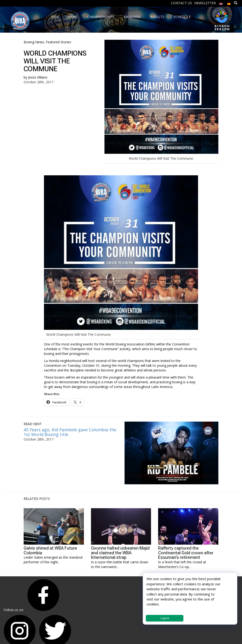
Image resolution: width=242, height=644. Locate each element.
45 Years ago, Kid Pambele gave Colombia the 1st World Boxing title (70, 432)
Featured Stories (58, 42)
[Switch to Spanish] (229, 3)
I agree (165, 618)
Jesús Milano (38, 77)
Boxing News (34, 42)
